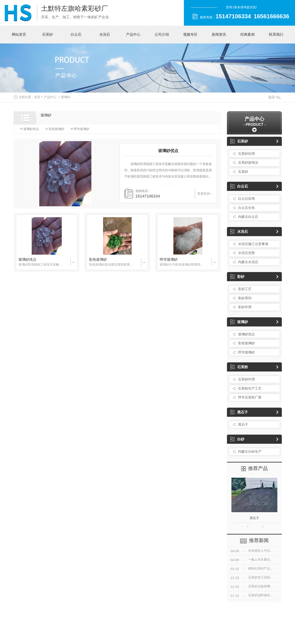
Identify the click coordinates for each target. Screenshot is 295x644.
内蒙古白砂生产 (250, 451)
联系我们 (276, 34)
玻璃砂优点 (30, 129)
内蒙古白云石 (248, 217)
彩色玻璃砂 (55, 129)
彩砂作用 (245, 307)
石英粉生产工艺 (250, 388)
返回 (274, 97)
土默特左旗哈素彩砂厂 (75, 8)
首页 (37, 97)
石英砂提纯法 (248, 162)
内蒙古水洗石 (248, 262)
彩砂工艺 (245, 289)
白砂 (237, 439)
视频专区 (190, 34)
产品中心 (133, 34)
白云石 (76, 34)
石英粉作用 (246, 379)
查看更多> (204, 194)
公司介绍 (162, 34)
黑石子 (239, 412)
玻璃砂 (66, 97)
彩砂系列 (245, 298)
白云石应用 (246, 199)
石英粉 (239, 367)
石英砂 (48, 34)
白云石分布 (246, 208)
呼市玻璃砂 (80, 129)
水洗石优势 (246, 253)
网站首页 (19, 34)
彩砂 (237, 277)
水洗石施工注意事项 (253, 244)
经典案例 (247, 34)
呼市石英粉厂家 (250, 397)
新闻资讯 (219, 34)
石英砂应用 (246, 154)
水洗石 (105, 34)
